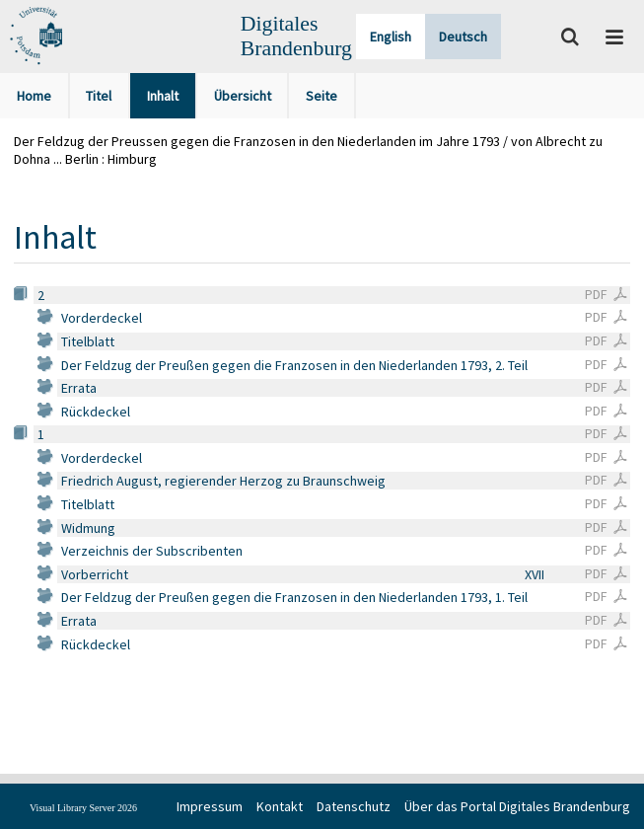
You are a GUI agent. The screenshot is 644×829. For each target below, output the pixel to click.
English (391, 37)
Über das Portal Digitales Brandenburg (517, 806)
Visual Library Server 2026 (83, 808)
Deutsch (463, 37)
